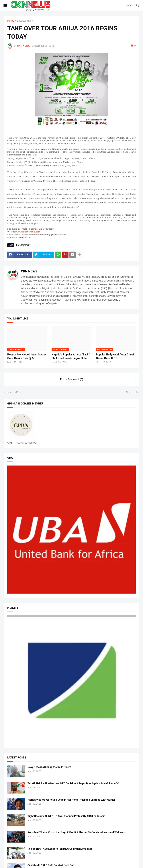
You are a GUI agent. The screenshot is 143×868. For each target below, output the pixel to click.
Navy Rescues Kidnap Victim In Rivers (49, 767)
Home (11, 21)
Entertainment (25, 21)
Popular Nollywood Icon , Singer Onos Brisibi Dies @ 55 (27, 356)
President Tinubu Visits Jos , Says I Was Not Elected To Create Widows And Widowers (77, 832)
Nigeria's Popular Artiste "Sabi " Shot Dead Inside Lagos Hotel (71, 356)
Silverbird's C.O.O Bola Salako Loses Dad (51, 865)
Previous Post (14, 392)
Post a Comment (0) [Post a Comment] (72, 379)
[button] (5, 6)
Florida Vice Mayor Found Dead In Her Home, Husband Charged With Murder (71, 800)
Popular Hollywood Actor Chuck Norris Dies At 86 (115, 356)
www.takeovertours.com (28, 232)
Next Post (132, 392)
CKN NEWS (29, 271)
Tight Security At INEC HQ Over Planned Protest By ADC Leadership (66, 816)
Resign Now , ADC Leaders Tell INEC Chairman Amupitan (60, 849)
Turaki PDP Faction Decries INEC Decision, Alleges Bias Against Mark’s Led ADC (73, 783)
